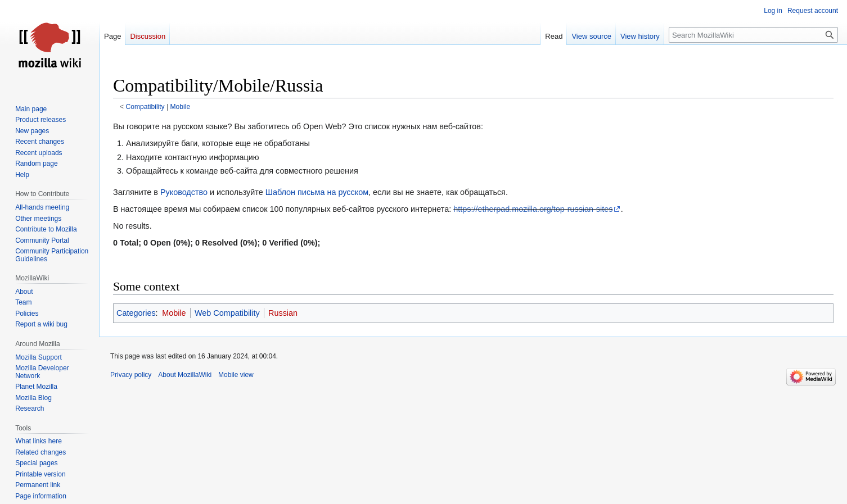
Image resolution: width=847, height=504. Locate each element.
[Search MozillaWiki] (753, 35)
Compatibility (145, 107)
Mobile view (236, 375)
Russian (283, 313)
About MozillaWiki (185, 375)
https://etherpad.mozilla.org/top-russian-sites (533, 209)
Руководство (184, 192)
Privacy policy (131, 375)
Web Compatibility (227, 313)
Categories (136, 313)
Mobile (181, 107)
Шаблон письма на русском (317, 192)
